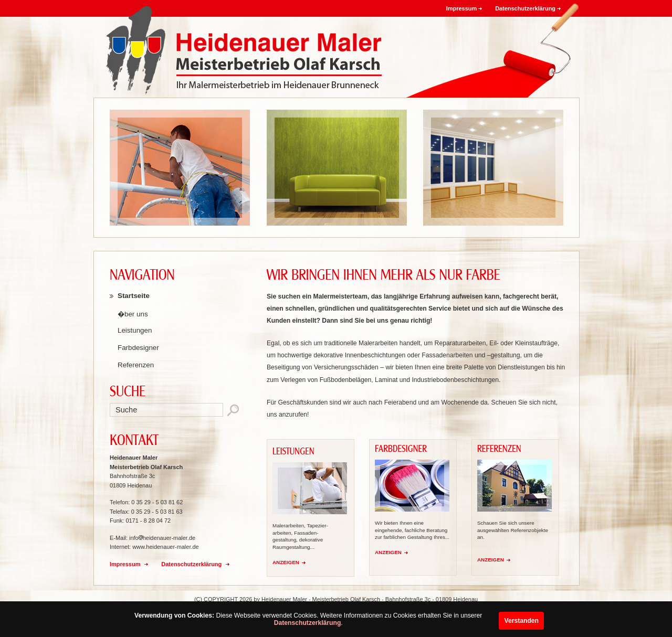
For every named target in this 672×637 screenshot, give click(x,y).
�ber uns (133, 314)
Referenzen (136, 365)
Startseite (134, 296)
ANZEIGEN (286, 562)
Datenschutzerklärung (308, 623)
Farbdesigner (138, 348)
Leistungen (135, 330)
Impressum (461, 8)
